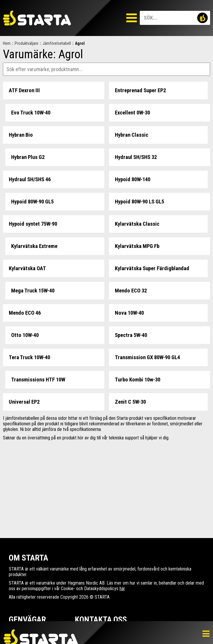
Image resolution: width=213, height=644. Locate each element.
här (122, 589)
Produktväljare (27, 43)
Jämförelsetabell (57, 43)
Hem (7, 43)
